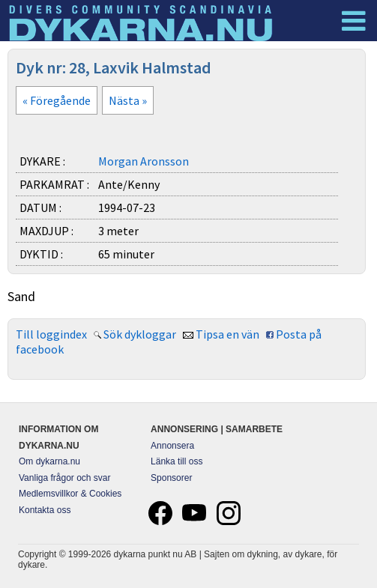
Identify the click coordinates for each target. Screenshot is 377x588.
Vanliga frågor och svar (65, 478)
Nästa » (128, 100)
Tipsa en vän (227, 334)
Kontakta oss (45, 510)
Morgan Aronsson (144, 161)
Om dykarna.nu (49, 461)
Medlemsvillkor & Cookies (70, 494)
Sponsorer (171, 478)
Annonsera (172, 446)
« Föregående (57, 100)
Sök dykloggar (140, 334)
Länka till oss (177, 461)
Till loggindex (51, 334)
